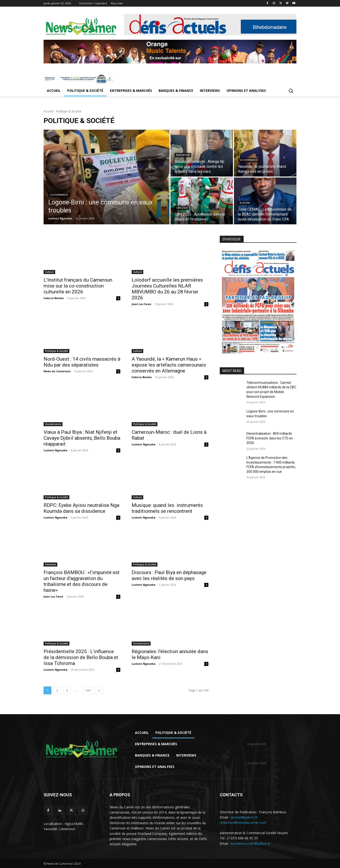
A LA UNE (245, 203)
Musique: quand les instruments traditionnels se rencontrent (167, 508)
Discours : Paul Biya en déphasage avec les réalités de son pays (169, 575)
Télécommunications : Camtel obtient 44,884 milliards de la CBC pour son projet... (269, 734)
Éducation (183, 155)
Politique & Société (56, 351)
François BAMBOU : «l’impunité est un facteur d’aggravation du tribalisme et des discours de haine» (82, 581)
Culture (49, 272)
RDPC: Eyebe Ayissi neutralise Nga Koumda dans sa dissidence (81, 508)
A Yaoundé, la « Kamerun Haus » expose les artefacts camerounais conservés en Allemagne (169, 365)
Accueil (48, 111)
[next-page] (99, 690)
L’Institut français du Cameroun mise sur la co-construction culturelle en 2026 (78, 286)
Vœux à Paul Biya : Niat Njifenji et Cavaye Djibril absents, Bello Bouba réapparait (82, 438)
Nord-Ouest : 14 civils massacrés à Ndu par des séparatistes (82, 362)
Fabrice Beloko (54, 298)
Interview (50, 564)
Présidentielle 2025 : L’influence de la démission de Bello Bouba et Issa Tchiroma (81, 657)
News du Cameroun (57, 371)
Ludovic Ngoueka (56, 450)
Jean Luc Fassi (141, 304)
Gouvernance (59, 195)
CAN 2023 (182, 208)
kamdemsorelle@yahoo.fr (250, 844)
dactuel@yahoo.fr (244, 817)
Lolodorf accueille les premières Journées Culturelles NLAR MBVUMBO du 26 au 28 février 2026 (167, 289)
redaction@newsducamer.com (243, 822)
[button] (291, 91)
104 (88, 690)
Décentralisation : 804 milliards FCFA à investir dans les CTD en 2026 (270, 438)
